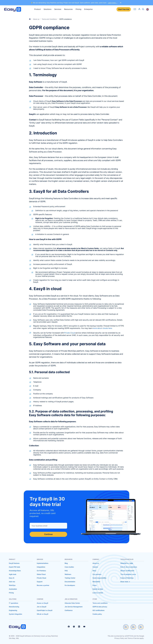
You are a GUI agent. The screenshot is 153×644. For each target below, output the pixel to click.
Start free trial (124, 9)
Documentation (70, 582)
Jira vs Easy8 (42, 607)
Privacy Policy (119, 638)
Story (94, 571)
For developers (70, 585)
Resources (68, 9)
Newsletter (96, 582)
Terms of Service (133, 638)
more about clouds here (102, 328)
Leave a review (98, 593)
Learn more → (113, 3)
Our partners (97, 574)
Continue (48, 534)
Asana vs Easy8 (42, 603)
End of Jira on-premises (129, 567)
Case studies (69, 567)
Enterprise (88, 9)
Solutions (48, 9)
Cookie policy (97, 614)
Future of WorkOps (127, 578)
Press (95, 585)
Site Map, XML (14, 638)
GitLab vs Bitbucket (127, 571)
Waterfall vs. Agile (127, 563)
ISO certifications (99, 610)
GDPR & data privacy (100, 607)
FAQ (66, 571)
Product (38, 9)
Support (40, 582)
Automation (13, 589)
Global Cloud (41, 574)
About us (96, 563)
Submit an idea (98, 589)
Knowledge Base (15, 571)
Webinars (68, 574)
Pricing (78, 9)
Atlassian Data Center (72, 603)
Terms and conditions (100, 603)
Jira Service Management (74, 607)
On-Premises (41, 571)
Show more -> (125, 582)
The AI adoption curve (128, 574)
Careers (95, 567)
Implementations (43, 563)
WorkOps (12, 585)
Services (58, 9)
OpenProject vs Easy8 (45, 610)
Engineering (13, 610)
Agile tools (13, 574)
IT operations (14, 603)
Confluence (69, 610)
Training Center (70, 578)
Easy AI (12, 578)
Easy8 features (14, 563)
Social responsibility (99, 578)
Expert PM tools (15, 567)
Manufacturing (14, 607)
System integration (16, 614)
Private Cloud (70, 333)
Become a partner (43, 585)
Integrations (41, 567)
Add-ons (12, 582)
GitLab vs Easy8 (43, 614)
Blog (66, 563)
